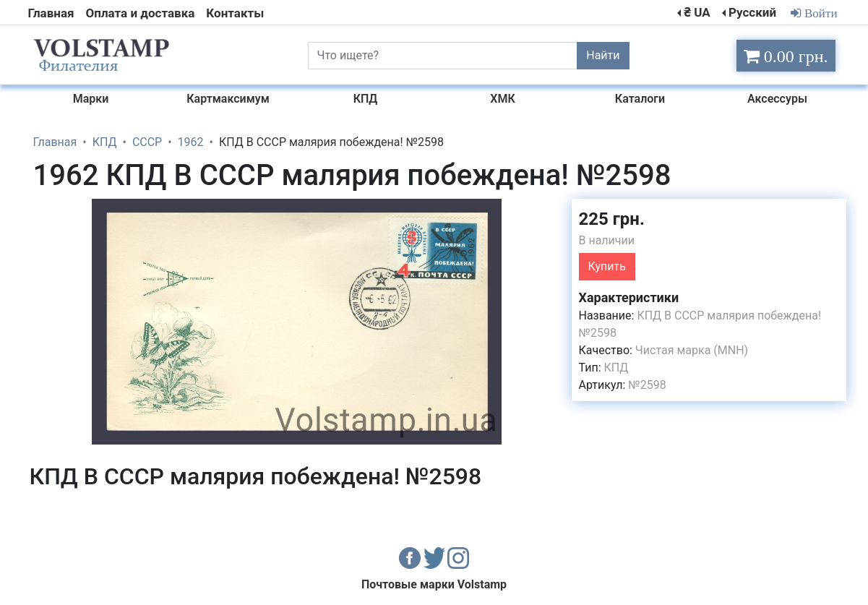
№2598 (647, 385)
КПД (616, 368)
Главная (51, 13)
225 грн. (612, 219)
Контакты (235, 13)
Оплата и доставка (141, 13)
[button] (548, 212)
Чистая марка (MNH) (692, 350)
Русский (752, 12)
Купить (607, 266)
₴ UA (697, 12)
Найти (603, 55)
